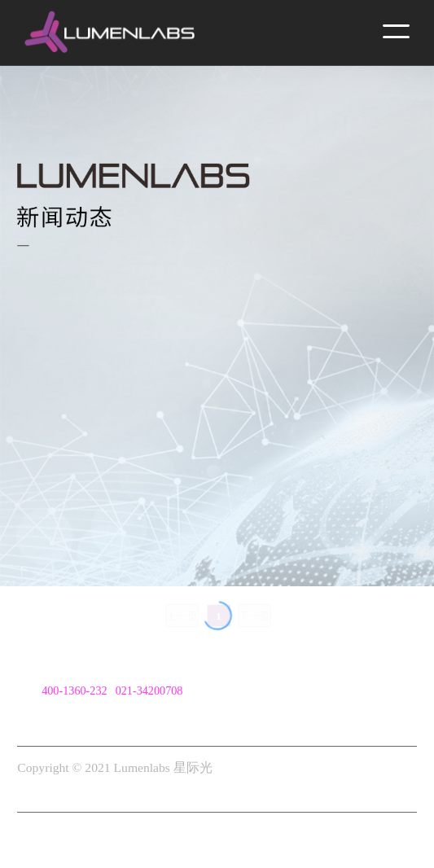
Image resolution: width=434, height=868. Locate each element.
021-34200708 (149, 690)
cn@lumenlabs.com (88, 714)
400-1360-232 (74, 690)
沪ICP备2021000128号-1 (83, 790)
